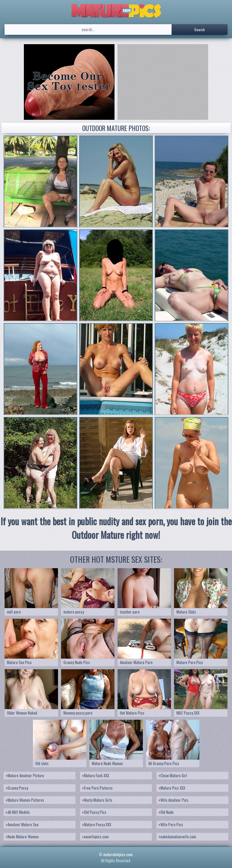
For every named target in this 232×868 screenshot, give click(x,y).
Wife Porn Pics (171, 824)
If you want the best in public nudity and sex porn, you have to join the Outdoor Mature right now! (116, 528)
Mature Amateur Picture (25, 775)
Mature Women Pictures (25, 800)
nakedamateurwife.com (177, 837)
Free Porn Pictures (98, 788)
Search (200, 29)
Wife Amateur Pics (174, 800)
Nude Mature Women (22, 837)
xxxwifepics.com (96, 837)
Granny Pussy (17, 788)
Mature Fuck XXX (96, 775)
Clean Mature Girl (173, 775)
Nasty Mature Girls (97, 800)
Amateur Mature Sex (22, 824)
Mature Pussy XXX (97, 824)
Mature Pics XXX (172, 788)
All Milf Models (18, 812)
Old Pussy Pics (94, 812)
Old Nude (166, 812)
